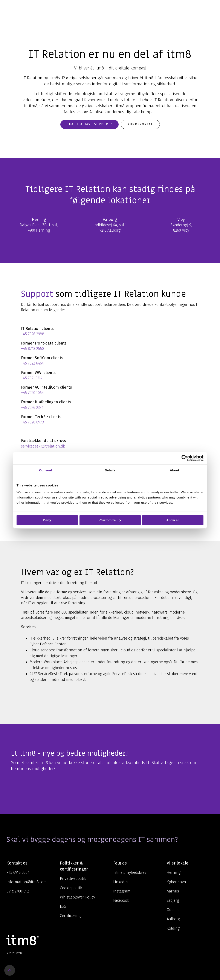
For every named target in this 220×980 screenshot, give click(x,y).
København (176, 882)
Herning (174, 872)
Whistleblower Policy (77, 897)
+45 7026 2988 (33, 334)
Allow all (173, 520)
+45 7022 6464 (32, 363)
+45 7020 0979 (32, 422)
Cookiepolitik (71, 888)
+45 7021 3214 (32, 378)
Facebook (121, 900)
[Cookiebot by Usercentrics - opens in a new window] (185, 458)
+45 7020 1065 (32, 393)
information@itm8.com (27, 882)
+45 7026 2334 (32, 408)
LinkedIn (121, 882)
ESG (63, 906)
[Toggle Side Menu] (210, 7)
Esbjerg (173, 900)
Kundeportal (140, 124)
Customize (110, 520)
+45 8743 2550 (32, 349)
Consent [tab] (46, 470)
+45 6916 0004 (18, 872)
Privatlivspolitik (73, 878)
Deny (47, 520)
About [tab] (174, 470)
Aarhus (173, 891)
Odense (173, 910)
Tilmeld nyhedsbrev (130, 872)
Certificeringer (72, 916)
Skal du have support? (89, 124)
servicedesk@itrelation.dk (43, 446)
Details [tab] (110, 470)
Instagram (122, 891)
